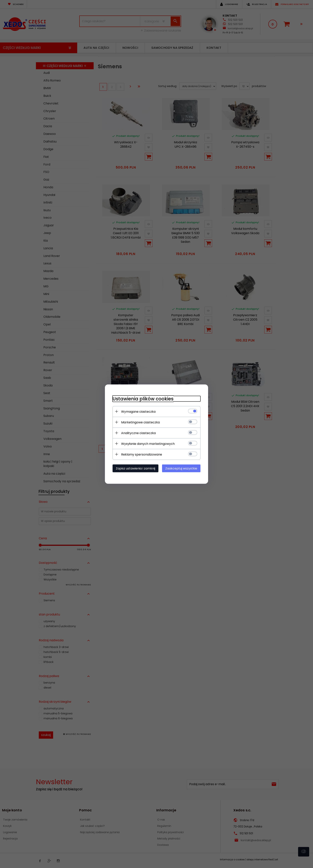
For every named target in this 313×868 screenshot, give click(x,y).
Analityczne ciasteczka (138, 433)
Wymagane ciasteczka (138, 411)
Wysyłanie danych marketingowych (148, 444)
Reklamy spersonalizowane (142, 454)
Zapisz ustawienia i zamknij (135, 468)
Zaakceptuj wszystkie (181, 468)
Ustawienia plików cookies (143, 399)
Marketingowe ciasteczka (140, 422)
